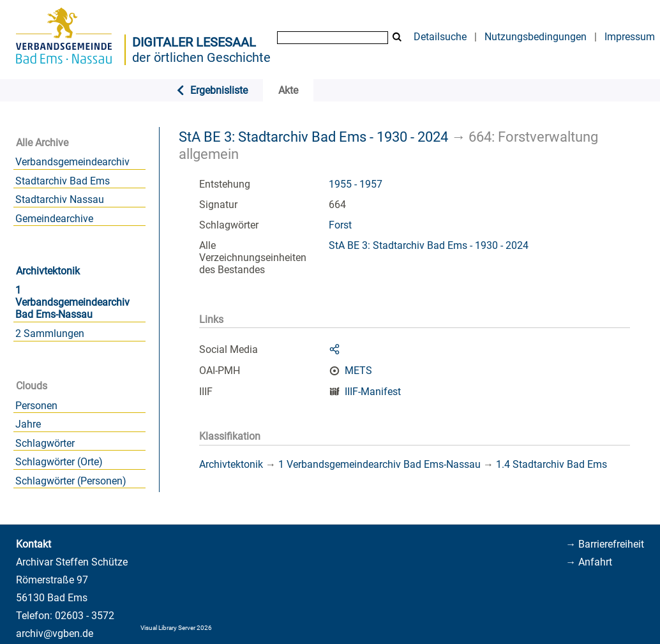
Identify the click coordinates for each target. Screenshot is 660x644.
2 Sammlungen (50, 333)
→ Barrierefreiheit (605, 544)
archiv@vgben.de (55, 633)
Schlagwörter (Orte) (59, 462)
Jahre (28, 424)
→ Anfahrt (589, 562)
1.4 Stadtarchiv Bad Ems (551, 464)
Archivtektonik (48, 271)
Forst (340, 225)
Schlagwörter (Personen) (71, 481)
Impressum (630, 37)
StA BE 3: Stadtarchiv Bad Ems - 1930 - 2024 (313, 137)
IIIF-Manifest (373, 392)
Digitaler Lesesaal (194, 42)
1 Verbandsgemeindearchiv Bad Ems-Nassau (72, 302)
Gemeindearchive (54, 219)
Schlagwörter (45, 443)
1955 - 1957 (356, 184)
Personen (36, 406)
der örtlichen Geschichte (201, 57)
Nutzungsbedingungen (536, 37)
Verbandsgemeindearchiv (72, 162)
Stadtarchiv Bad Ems (63, 181)
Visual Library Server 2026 (176, 628)
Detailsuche (440, 37)
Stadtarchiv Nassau (60, 199)
